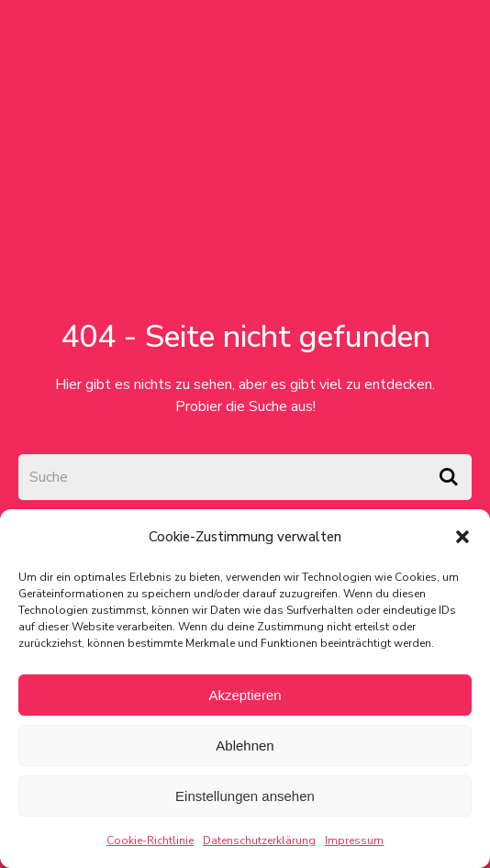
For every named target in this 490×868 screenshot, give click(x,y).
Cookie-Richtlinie (150, 840)
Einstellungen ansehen (245, 796)
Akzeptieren (245, 695)
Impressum (354, 840)
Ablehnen (245, 746)
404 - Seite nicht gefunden (245, 337)
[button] (462, 537)
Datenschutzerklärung (259, 840)
